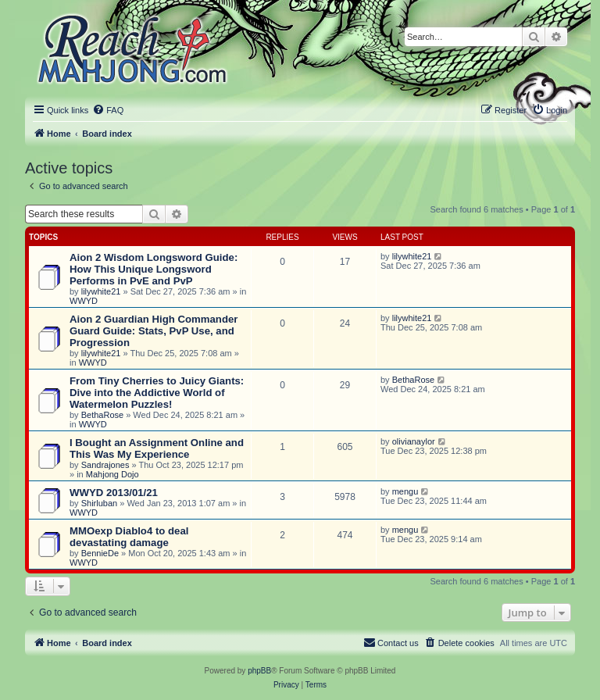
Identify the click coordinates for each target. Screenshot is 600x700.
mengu (405, 491)
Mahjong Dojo (112, 474)
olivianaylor (414, 441)
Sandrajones (105, 465)
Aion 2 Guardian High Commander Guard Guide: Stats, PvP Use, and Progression (154, 331)
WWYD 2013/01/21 (114, 493)
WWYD (84, 301)
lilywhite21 (101, 291)
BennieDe (100, 553)
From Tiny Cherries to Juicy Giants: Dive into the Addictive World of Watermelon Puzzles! (157, 393)
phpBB (259, 671)
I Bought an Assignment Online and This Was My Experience (157, 448)
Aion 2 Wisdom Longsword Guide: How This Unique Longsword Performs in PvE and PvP (154, 269)
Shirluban (99, 503)
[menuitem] (108, 110)
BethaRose (102, 415)
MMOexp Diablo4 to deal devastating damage (129, 537)
